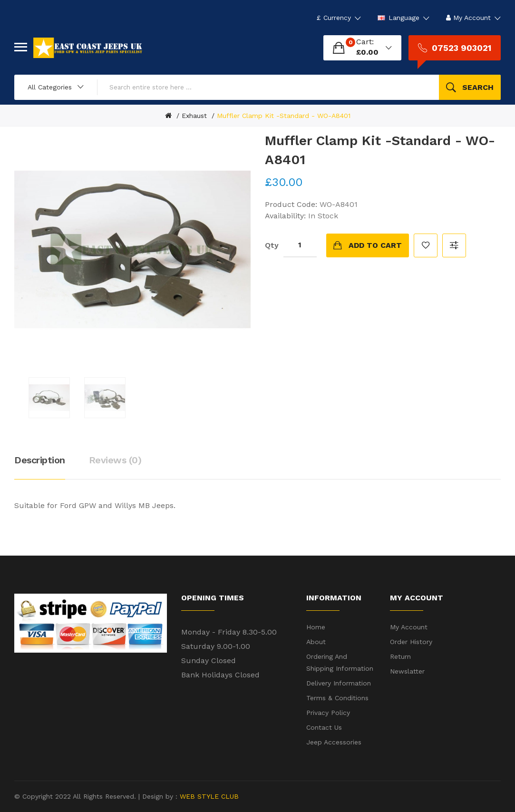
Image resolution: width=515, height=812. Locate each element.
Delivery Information (339, 683)
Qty (272, 245)
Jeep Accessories (334, 742)
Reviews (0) (115, 460)
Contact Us (324, 727)
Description (40, 460)
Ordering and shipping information (340, 662)
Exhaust (194, 116)
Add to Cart (375, 245)
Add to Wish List (426, 245)
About (316, 642)
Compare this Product (454, 245)
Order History (411, 642)
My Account (409, 627)
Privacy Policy (328, 713)
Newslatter (407, 671)
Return (400, 656)
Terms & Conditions (337, 698)
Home (316, 627)
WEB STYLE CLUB (208, 796)
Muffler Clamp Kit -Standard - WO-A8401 (284, 116)
